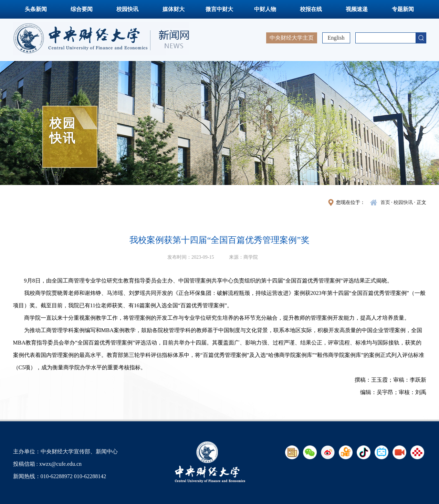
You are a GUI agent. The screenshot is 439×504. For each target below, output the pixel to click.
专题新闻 (403, 9)
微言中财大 (219, 9)
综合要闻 (82, 9)
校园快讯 (127, 9)
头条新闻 (36, 9)
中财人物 (265, 9)
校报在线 (311, 9)
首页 (385, 202)
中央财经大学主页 (292, 38)
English (336, 38)
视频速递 (357, 9)
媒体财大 (174, 9)
